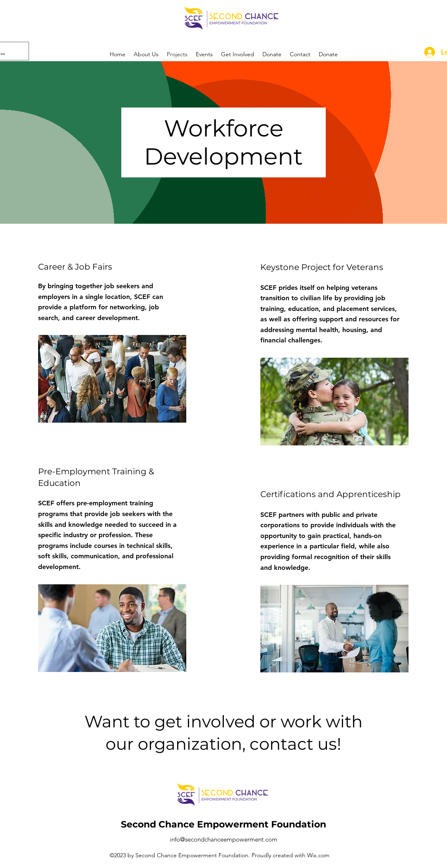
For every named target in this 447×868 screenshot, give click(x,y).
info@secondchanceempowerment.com (223, 839)
